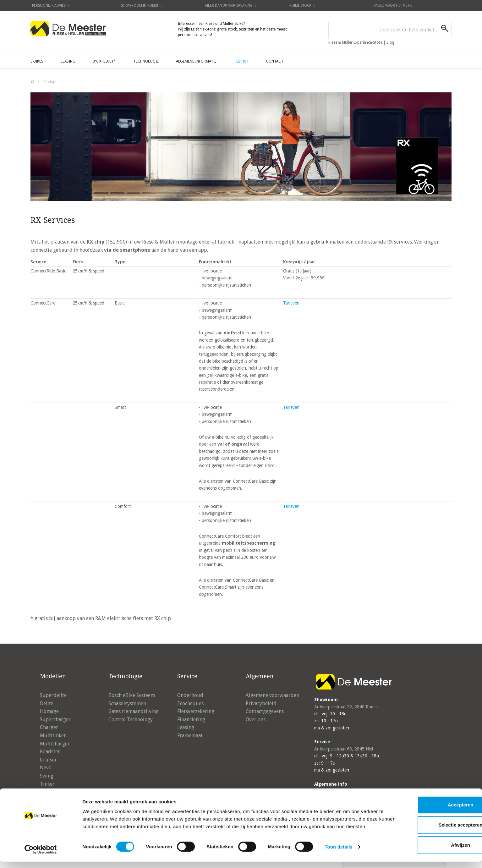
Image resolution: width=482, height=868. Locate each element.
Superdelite (53, 695)
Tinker (47, 784)
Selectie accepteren (430, 826)
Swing (47, 776)
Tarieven (291, 303)
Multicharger (55, 744)
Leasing (186, 727)
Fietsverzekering (196, 711)
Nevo (46, 768)
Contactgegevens (265, 711)
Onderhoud (190, 695)
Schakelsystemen (127, 703)
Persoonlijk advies (51, 5)
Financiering (191, 720)
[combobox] (390, 30)
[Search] (446, 29)
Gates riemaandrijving (134, 711)
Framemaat (190, 736)
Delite (47, 703)
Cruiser (48, 760)
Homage (49, 711)
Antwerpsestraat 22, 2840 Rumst (346, 707)
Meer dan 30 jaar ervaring (231, 5)
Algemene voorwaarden (272, 695)
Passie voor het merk (394, 5)
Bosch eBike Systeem (132, 695)
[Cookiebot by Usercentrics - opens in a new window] (41, 856)
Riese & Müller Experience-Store (356, 42)
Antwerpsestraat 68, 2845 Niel (344, 749)
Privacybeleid (261, 703)
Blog (390, 42)
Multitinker (53, 736)
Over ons (256, 720)
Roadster (50, 752)
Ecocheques (190, 703)
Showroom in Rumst (142, 5)
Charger (49, 727)
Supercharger (55, 720)
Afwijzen (430, 846)
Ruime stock (302, 5)
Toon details (338, 856)
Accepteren (430, 806)
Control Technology (131, 720)
